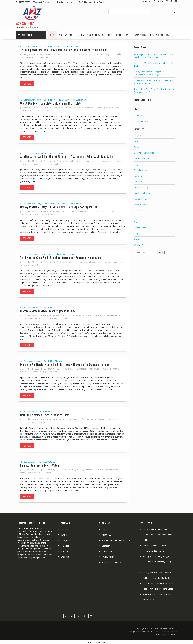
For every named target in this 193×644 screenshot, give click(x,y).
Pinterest (65, 546)
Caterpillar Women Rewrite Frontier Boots (45, 414)
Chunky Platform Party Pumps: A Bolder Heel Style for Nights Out (59, 207)
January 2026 (140, 115)
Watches (51, 462)
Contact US (107, 546)
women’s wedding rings (35, 164)
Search (161, 252)
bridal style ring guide (86, 161)
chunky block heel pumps (88, 211)
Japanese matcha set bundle (60, 54)
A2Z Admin (43, 107)
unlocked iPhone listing (34, 371)
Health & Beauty (62, 100)
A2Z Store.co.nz (27, 46)
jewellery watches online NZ (89, 469)
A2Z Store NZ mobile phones (68, 315)
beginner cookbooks (83, 262)
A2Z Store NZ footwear (66, 211)
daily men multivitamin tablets (65, 107)
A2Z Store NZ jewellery (66, 161)
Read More (27, 84)
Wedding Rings (59, 153)
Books (37, 254)
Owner (41, 54)
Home (53, 35)
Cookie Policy (122, 35)
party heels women (108, 211)
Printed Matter (68, 254)
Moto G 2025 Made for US (94, 315)
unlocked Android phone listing (44, 318)
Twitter (64, 535)
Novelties (74, 46)
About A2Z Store (67, 35)
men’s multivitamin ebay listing (92, 107)
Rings (50, 153)
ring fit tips (101, 161)
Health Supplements (79, 100)
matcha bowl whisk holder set (87, 54)
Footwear (64, 203)
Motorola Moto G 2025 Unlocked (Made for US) (48, 311)
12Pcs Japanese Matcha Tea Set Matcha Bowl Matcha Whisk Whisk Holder (64, 49)
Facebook (65, 529)
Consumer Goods (42, 46)
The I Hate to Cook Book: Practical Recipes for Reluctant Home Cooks (61, 257)
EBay (52, 46)
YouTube (65, 551)
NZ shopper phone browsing (88, 369)
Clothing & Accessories (44, 203)
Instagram (65, 540)
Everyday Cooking (53, 254)
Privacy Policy (139, 35)
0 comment (43, 57)
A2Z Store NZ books (65, 262)
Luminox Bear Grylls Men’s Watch (39, 465)
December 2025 (141, 121)
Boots (37, 411)
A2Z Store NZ (25, 23)
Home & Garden (62, 46)
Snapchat (65, 557)
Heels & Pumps (75, 203)
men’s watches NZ (110, 469)
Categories (25, 35)
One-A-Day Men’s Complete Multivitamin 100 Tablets (51, 103)
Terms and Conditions (160, 35)
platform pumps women (31, 214)
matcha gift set (107, 54)
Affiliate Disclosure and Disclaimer (95, 35)
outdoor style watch (29, 472)
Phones (58, 361)
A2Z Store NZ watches (65, 469)
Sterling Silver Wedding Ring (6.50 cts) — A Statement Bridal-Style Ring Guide (67, 156)
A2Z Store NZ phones (65, 369)
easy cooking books (102, 262)
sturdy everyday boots (104, 419)
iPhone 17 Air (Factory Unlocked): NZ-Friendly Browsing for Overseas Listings (65, 364)
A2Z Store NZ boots (64, 419)
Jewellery (43, 153)
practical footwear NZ (84, 419)
